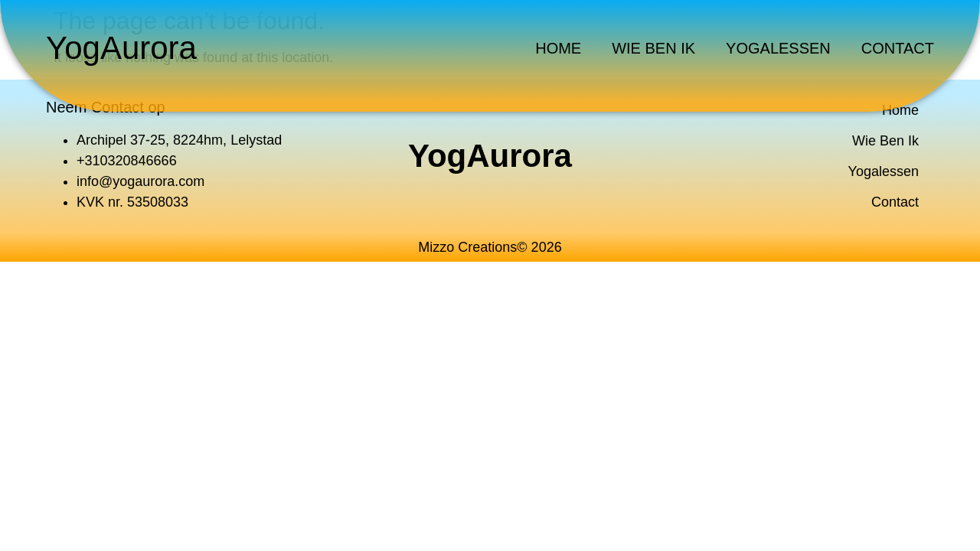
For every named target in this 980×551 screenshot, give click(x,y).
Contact (898, 48)
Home (558, 48)
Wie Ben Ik (653, 48)
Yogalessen (778, 48)
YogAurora (121, 48)
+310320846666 (127, 161)
